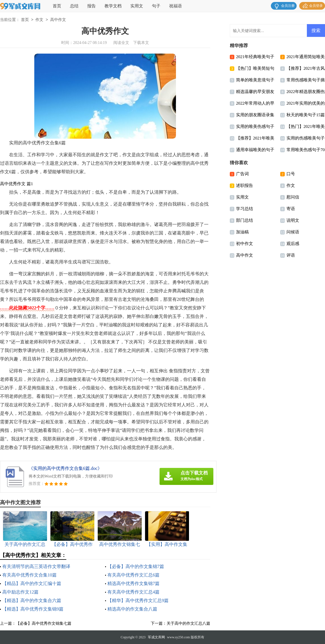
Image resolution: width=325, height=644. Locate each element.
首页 (57, 6)
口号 (291, 174)
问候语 (293, 232)
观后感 (293, 244)
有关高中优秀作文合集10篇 (29, 575)
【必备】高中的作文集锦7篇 (136, 566)
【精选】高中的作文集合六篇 (32, 600)
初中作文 (245, 244)
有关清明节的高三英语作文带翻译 (36, 566)
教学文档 (113, 6)
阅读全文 (121, 43)
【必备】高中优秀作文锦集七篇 (44, 623)
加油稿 (242, 232)
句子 (156, 6)
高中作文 (58, 20)
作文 (39, 20)
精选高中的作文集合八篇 (132, 609)
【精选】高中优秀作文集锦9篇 (33, 609)
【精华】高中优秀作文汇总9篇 (138, 600)
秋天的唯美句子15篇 (306, 115)
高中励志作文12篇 (20, 592)
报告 (92, 6)
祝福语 (176, 6)
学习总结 (245, 209)
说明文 (293, 220)
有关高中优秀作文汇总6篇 (133, 575)
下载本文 (141, 43)
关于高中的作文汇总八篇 (188, 623)
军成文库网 (156, 637)
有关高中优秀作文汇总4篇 (133, 592)
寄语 (291, 209)
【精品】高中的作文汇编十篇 (32, 583)
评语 (291, 255)
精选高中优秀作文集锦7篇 (133, 583)
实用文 (137, 6)
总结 (74, 6)
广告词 (242, 174)
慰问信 (293, 197)
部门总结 (245, 220)
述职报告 (245, 185)
